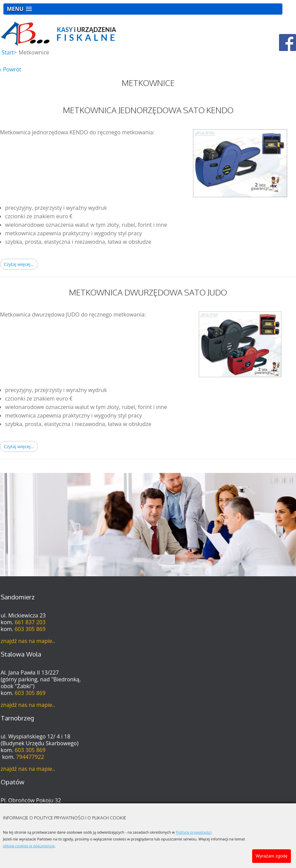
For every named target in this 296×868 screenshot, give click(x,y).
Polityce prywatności (193, 832)
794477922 (30, 757)
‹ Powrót (11, 69)
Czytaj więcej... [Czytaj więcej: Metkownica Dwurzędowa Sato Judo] (19, 446)
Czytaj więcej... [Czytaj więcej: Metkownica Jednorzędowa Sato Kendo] (19, 264)
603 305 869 (30, 629)
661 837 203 (30, 622)
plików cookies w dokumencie (29, 846)
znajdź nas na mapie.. (28, 641)
